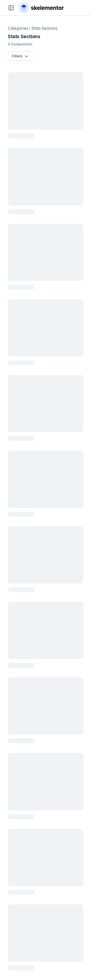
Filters (20, 56)
